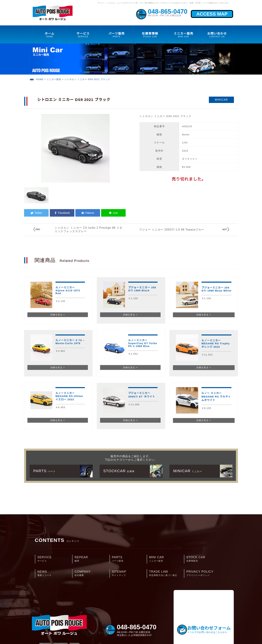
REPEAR (92, 559)
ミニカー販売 (54, 79)
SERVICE (55, 559)
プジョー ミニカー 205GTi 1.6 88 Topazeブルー (172, 230)
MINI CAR (166, 559)
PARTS (129, 559)
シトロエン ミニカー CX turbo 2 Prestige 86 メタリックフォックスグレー (88, 229)
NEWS (55, 574)
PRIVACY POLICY (204, 574)
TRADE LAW (166, 574)
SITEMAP (129, 574)
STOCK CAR (204, 559)
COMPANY (92, 574)
